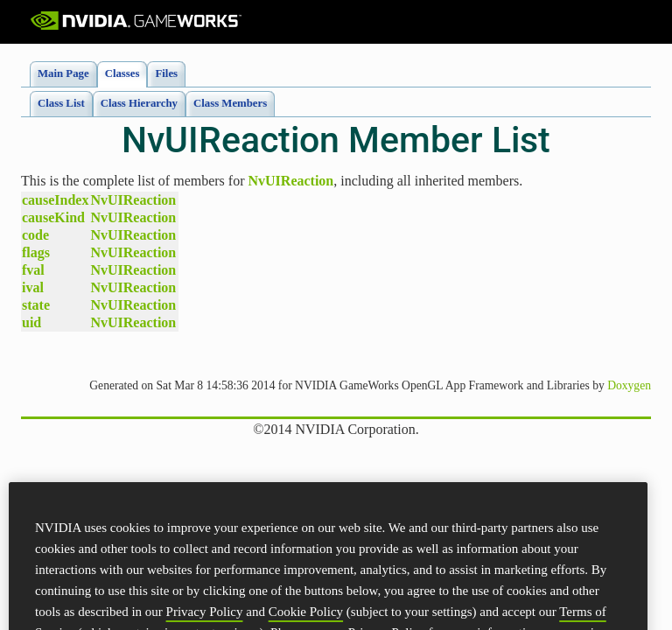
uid (31, 322)
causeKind (53, 217)
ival (33, 287)
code (35, 235)
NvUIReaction (291, 181)
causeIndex (55, 200)
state (36, 305)
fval (33, 270)
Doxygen (629, 385)
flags (36, 252)
